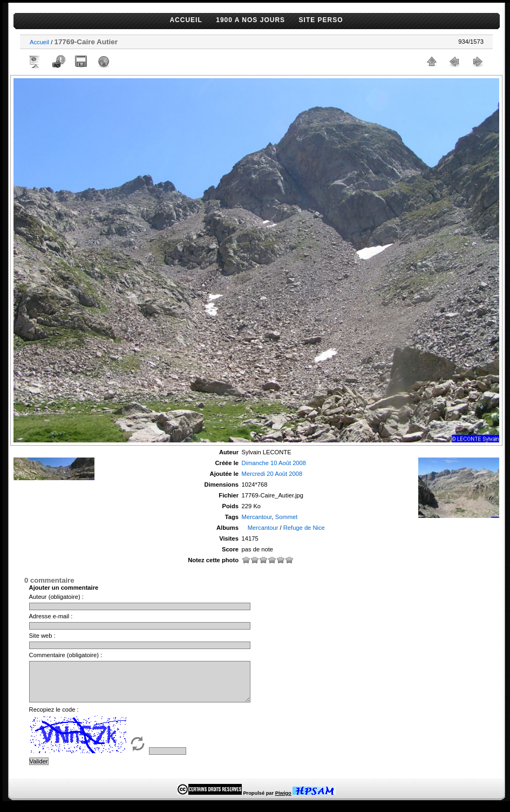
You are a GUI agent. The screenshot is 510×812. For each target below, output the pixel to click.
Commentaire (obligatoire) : (66, 655)
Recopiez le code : (54, 718)
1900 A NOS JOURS (250, 20)
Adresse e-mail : (51, 616)
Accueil (39, 42)
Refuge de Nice (304, 528)
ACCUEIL (186, 20)
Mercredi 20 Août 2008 (272, 474)
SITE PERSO (321, 20)
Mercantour (257, 517)
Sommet (287, 517)
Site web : (42, 636)
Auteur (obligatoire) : (56, 597)
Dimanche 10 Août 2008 (274, 463)
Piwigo (283, 801)
